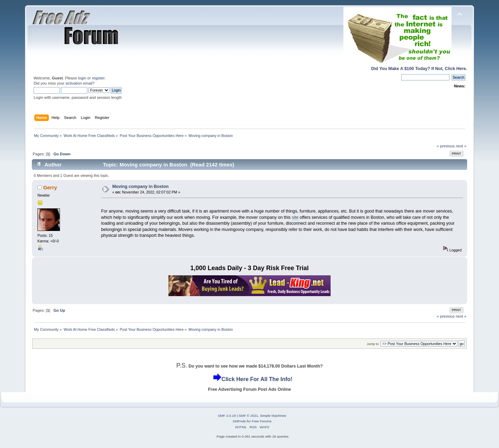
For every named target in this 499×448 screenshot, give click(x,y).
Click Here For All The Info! (257, 379)
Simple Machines (273, 416)
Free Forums (261, 421)
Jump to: (373, 344)
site (295, 217)
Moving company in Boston (141, 187)
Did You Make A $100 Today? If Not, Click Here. (419, 69)
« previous (446, 146)
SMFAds (239, 421)
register (98, 78)
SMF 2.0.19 (227, 416)
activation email (79, 83)
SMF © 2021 (248, 416)
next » (461, 146)
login (82, 78)
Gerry (50, 187)
